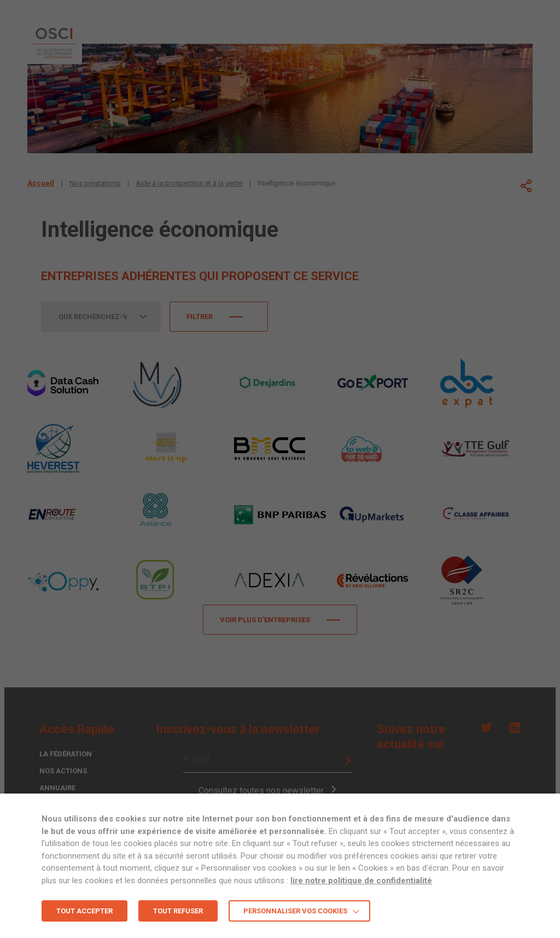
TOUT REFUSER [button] (178, 911)
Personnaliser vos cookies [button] (295, 911)
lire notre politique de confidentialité (361, 881)
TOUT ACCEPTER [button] (84, 911)
